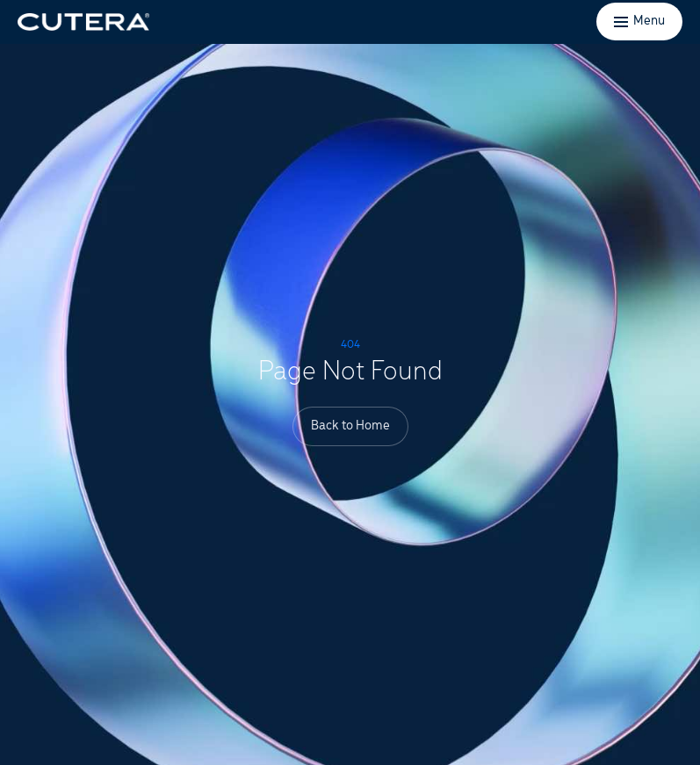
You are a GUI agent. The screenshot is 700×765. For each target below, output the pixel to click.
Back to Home (350, 426)
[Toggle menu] (639, 22)
